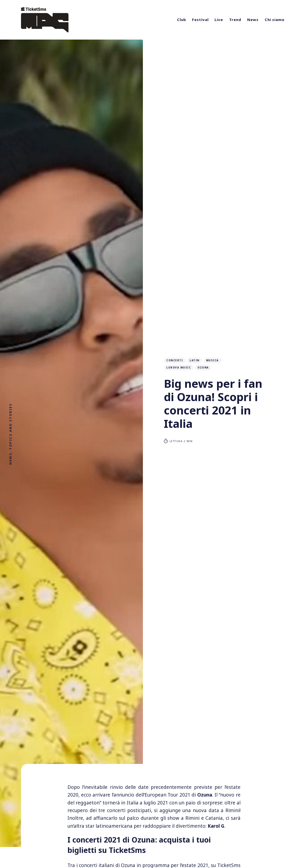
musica (212, 360)
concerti (175, 360)
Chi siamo (275, 20)
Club (182, 20)
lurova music (179, 367)
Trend (235, 20)
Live (219, 20)
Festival (200, 20)
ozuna (203, 367)
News (253, 20)
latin (195, 360)
